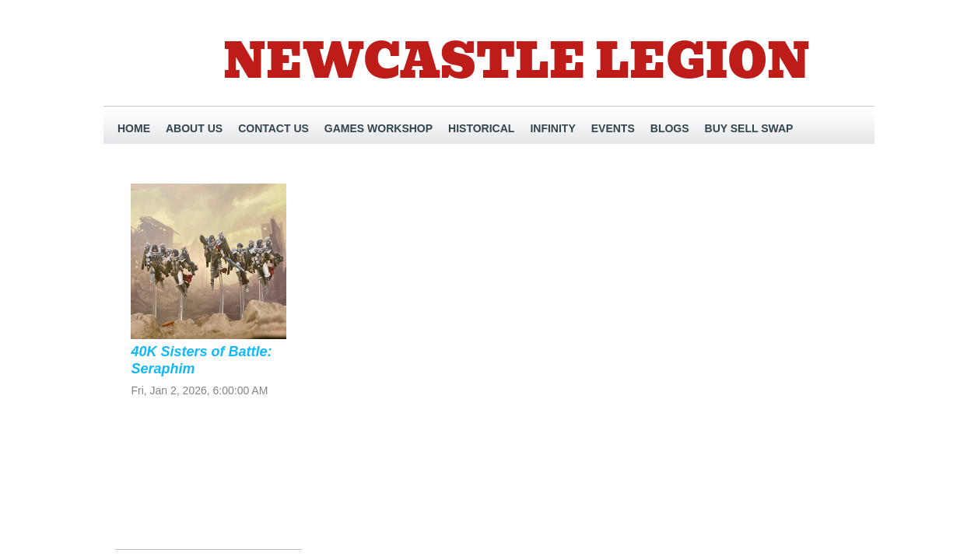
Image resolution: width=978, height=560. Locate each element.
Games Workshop (379, 128)
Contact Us (273, 128)
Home (134, 128)
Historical (481, 128)
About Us (194, 128)
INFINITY (552, 128)
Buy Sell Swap (749, 128)
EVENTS (613, 128)
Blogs (670, 128)
